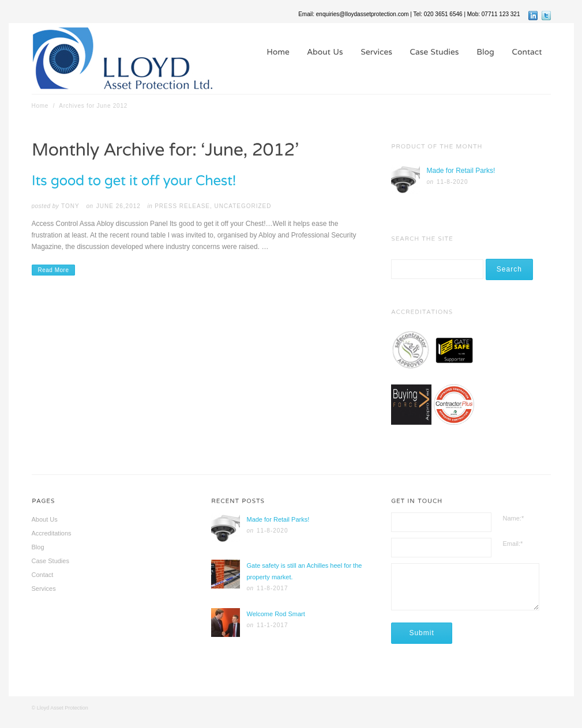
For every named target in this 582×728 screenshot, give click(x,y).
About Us (45, 519)
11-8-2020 (453, 182)
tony (70, 206)
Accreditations (52, 533)
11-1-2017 (273, 625)
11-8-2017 (273, 588)
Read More (54, 270)
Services (44, 589)
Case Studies (50, 561)
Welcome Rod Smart (275, 614)
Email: (513, 544)
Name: (514, 518)
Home (40, 106)
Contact (43, 575)
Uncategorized (243, 206)
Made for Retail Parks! (461, 171)
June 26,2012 (119, 206)
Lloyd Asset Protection (63, 708)
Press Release (182, 206)
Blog (38, 547)
